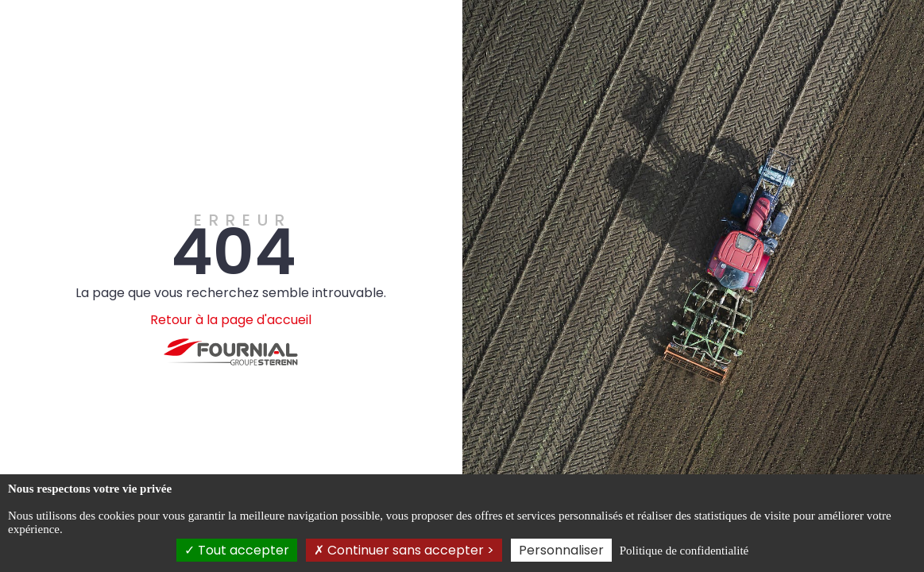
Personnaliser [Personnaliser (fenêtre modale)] (561, 550)
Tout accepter (237, 550)
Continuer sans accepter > (404, 550)
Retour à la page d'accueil (231, 320)
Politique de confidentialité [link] (684, 551)
